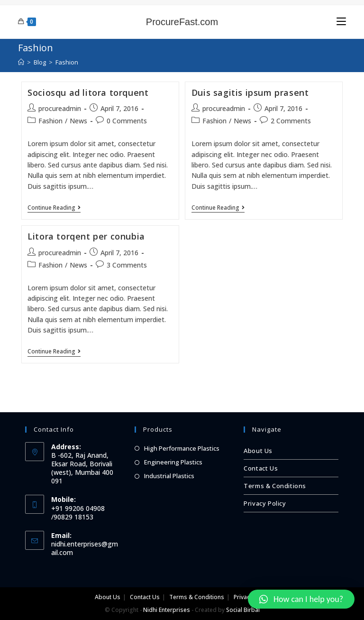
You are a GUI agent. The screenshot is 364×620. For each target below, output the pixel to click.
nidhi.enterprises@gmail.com (85, 548)
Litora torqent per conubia (86, 236)
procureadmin (60, 108)
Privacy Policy (265, 503)
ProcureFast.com (182, 22)
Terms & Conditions (275, 486)
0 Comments (127, 121)
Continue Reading (54, 208)
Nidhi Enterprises (167, 610)
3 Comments (127, 265)
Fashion (50, 121)
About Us (258, 451)
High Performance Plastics (182, 448)
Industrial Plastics (169, 476)
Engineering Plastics (173, 462)
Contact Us (261, 468)
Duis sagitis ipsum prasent (250, 93)
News (78, 121)
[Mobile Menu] (341, 22)
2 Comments (291, 121)
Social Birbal (243, 610)
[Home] (21, 62)
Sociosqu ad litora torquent (88, 93)
